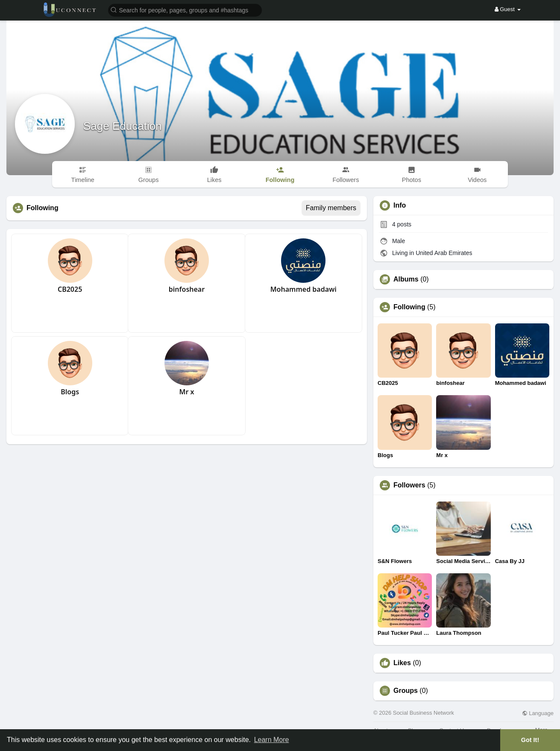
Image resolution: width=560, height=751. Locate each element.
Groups (406, 691)
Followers (409, 485)
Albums (406, 279)
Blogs (70, 392)
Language (538, 713)
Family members (331, 208)
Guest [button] (508, 9)
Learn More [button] (272, 740)
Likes (402, 663)
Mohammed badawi (303, 289)
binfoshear (187, 289)
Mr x (187, 392)
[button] (185, 10)
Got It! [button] (530, 740)
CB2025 (70, 289)
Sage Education (123, 126)
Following (409, 307)
